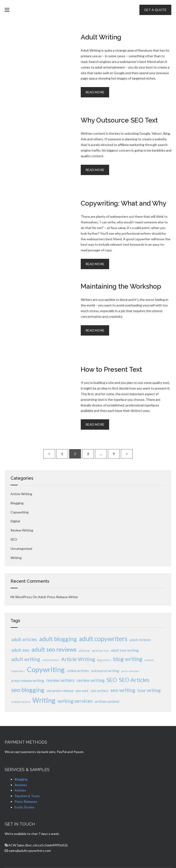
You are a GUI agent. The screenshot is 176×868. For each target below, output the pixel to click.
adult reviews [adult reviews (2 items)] (140, 640)
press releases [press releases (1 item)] (130, 671)
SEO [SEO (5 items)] (112, 680)
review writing (22, 530)
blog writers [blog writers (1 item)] (104, 660)
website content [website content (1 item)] (21, 702)
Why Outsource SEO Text (119, 120)
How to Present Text (111, 369)
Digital (15, 521)
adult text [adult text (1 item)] (84, 651)
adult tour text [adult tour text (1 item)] (100, 651)
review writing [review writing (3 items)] (90, 680)
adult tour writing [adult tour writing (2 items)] (125, 650)
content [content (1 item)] (149, 660)
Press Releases (26, 801)
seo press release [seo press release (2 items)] (60, 691)
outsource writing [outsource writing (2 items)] (105, 671)
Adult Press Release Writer (58, 597)
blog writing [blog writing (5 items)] (128, 659)
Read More (95, 92)
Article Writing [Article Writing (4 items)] (78, 659)
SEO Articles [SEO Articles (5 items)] (134, 680)
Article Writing (21, 494)
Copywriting (20, 512)
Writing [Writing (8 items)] (44, 700)
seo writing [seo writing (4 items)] (123, 690)
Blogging (17, 503)
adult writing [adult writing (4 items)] (26, 659)
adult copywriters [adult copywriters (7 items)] (103, 639)
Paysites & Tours (27, 796)
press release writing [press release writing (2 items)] (28, 681)
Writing (16, 558)
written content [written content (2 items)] (107, 701)
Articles (20, 790)
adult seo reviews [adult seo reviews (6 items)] (54, 649)
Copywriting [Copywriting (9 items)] (46, 669)
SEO (14, 539)
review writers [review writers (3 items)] (60, 680)
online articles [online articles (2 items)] (78, 671)
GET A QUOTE (155, 10)
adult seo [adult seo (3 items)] (20, 650)
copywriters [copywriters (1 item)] (18, 671)
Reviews (21, 785)
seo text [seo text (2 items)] (82, 691)
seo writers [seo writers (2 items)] (99, 691)
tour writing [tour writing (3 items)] (149, 690)
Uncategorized (21, 549)
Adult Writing (101, 37)
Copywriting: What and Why (123, 203)
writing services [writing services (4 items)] (75, 701)
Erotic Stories (25, 807)
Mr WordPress (21, 597)
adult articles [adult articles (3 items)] (24, 639)
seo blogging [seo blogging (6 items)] (28, 690)
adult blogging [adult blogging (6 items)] (58, 639)
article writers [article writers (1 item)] (51, 660)
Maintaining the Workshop (121, 286)
